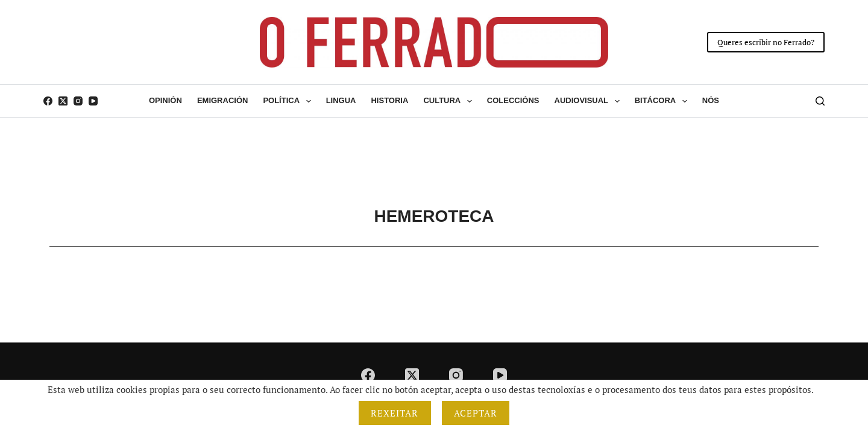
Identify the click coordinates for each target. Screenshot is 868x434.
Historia (389, 100)
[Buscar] (820, 101)
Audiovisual (590, 101)
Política (289, 101)
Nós (711, 100)
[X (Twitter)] (63, 101)
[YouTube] (93, 101)
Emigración (223, 100)
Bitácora (663, 101)
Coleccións (513, 100)
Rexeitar (395, 413)
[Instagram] (78, 101)
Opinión (165, 100)
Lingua (341, 100)
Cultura (450, 101)
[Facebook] (48, 101)
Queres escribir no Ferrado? (766, 42)
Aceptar (476, 413)
